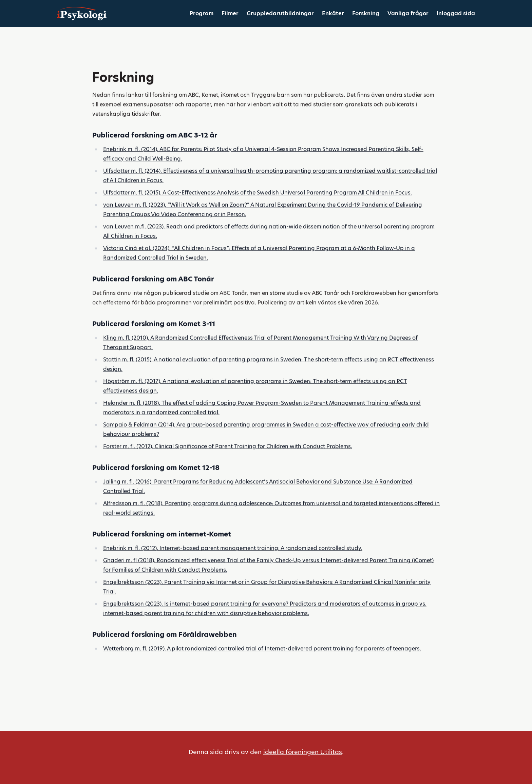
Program (202, 13)
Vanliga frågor (408, 13)
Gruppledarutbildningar (280, 13)
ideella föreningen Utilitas (303, 752)
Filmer (230, 13)
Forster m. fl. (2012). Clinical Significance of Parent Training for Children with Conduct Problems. (228, 457)
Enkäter (333, 13)
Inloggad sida (456, 13)
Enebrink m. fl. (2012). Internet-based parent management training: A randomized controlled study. (233, 559)
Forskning (366, 13)
